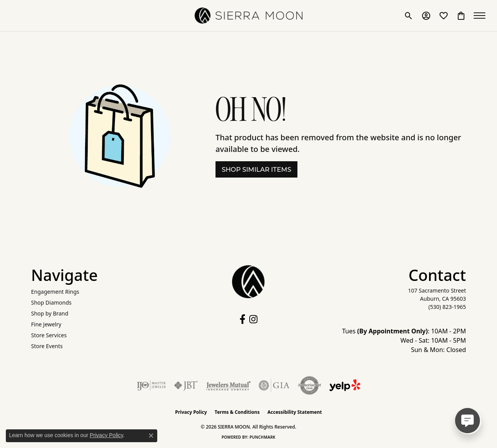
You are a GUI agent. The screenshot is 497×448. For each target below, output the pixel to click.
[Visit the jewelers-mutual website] (229, 385)
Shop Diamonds (51, 302)
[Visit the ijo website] (151, 385)
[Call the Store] (447, 307)
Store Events (47, 346)
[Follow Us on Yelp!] (345, 385)
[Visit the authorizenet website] (309, 385)
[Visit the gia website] (274, 385)
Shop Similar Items (256, 169)
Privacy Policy (191, 412)
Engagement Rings (55, 292)
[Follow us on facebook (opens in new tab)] (242, 319)
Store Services (49, 335)
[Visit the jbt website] (186, 385)
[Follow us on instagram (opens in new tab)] (253, 319)
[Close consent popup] (151, 436)
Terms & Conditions (237, 412)
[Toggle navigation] (481, 16)
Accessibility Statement (295, 412)
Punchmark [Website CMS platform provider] (263, 437)
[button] (409, 16)
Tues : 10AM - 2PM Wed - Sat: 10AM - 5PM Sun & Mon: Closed (404, 340)
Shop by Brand (50, 313)
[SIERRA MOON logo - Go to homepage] (248, 16)
